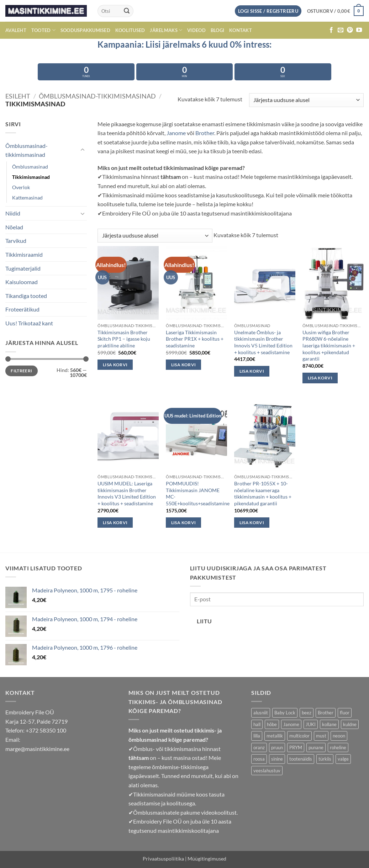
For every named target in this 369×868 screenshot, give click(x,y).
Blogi (217, 30)
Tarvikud (16, 241)
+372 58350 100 (46, 730)
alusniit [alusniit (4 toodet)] (261, 713)
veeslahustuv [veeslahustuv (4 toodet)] (267, 771)
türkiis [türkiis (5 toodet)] (325, 759)
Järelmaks (166, 30)
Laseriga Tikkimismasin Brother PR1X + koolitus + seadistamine (195, 339)
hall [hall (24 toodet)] (257, 724)
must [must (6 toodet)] (321, 736)
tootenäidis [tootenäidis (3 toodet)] (301, 759)
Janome (176, 133)
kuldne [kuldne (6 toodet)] (350, 724)
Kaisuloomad (22, 282)
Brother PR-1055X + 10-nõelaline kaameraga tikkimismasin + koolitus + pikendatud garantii (263, 493)
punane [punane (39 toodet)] (316, 747)
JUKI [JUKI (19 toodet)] (311, 724)
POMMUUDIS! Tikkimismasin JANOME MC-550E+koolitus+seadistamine (198, 493)
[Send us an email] (341, 30)
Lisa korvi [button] (115, 365)
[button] (335, 11)
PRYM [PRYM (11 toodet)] (296, 747)
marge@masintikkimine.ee (37, 749)
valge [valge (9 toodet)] (343, 759)
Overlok (21, 187)
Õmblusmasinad (30, 167)
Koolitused (130, 30)
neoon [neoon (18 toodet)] (339, 736)
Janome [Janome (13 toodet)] (291, 724)
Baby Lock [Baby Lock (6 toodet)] (285, 713)
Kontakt (241, 30)
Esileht (18, 96)
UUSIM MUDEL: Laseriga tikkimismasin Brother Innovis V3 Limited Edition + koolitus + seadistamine (127, 493)
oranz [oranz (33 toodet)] (259, 747)
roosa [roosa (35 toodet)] (259, 759)
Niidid (13, 213)
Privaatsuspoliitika (163, 859)
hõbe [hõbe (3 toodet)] (272, 724)
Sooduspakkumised (85, 30)
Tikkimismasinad (31, 177)
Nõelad (14, 227)
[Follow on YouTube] (359, 30)
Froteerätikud (22, 309)
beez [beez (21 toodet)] (307, 713)
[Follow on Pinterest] (350, 30)
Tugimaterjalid (23, 268)
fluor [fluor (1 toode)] (345, 713)
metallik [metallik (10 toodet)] (275, 736)
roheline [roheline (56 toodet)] (338, 747)
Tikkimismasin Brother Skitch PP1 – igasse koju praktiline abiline (124, 339)
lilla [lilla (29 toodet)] (257, 736)
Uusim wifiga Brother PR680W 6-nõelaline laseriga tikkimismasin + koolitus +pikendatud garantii (329, 346)
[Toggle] (83, 150)
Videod (196, 30)
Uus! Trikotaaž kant (29, 323)
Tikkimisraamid (24, 254)
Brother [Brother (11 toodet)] (326, 713)
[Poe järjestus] (306, 100)
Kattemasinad (27, 198)
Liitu (204, 621)
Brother (205, 133)
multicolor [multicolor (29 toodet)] (299, 736)
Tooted (43, 30)
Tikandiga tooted (26, 296)
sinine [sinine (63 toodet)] (277, 759)
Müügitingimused (207, 859)
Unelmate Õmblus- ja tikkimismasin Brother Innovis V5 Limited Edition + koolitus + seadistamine (263, 342)
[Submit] (127, 11)
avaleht (16, 30)
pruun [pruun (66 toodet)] (277, 747)
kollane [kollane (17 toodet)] (329, 724)
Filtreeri (21, 371)
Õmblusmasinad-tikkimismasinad (97, 96)
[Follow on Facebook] (331, 30)
